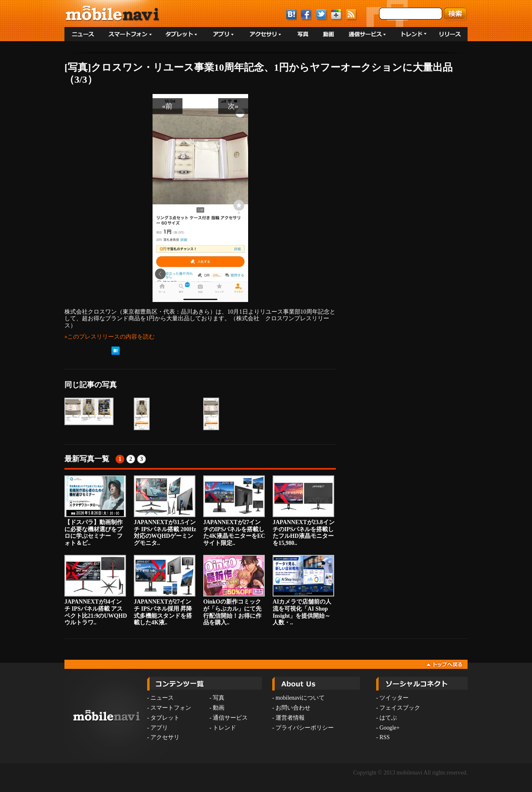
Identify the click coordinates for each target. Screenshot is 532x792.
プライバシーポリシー (305, 728)
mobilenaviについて (300, 698)
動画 (219, 708)
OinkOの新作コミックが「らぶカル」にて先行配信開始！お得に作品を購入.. (234, 590)
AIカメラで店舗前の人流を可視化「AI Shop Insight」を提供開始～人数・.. (303, 590)
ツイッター (394, 698)
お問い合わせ (293, 708)
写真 (219, 698)
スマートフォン (171, 708)
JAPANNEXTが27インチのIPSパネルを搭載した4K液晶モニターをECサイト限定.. (234, 511)
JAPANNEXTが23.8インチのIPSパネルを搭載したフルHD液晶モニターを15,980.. (304, 511)
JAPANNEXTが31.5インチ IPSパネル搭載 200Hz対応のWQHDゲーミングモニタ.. (165, 511)
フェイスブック (400, 708)
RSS (385, 737)
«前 (167, 106)
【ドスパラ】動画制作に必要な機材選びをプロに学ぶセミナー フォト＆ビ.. (95, 511)
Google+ (389, 728)
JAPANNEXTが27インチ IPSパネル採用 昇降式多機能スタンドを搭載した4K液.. (165, 590)
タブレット (165, 718)
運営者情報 (290, 718)
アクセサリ (165, 737)
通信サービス (230, 718)
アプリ (159, 728)
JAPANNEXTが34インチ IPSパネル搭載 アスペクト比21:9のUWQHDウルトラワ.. (96, 590)
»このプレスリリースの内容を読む (110, 337)
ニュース (162, 698)
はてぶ (388, 718)
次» (233, 106)
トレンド (224, 728)
